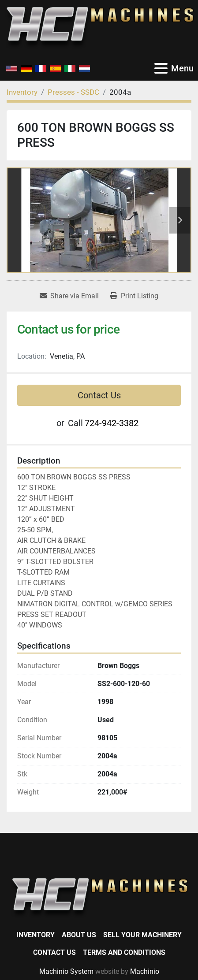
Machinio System (66, 971)
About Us (79, 935)
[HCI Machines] (99, 897)
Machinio (145, 971)
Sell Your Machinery (142, 935)
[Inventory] (22, 92)
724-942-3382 (112, 423)
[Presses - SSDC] (73, 92)
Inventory (35, 935)
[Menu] (161, 68)
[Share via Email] (69, 296)
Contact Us (99, 395)
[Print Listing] (134, 296)
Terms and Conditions (124, 952)
